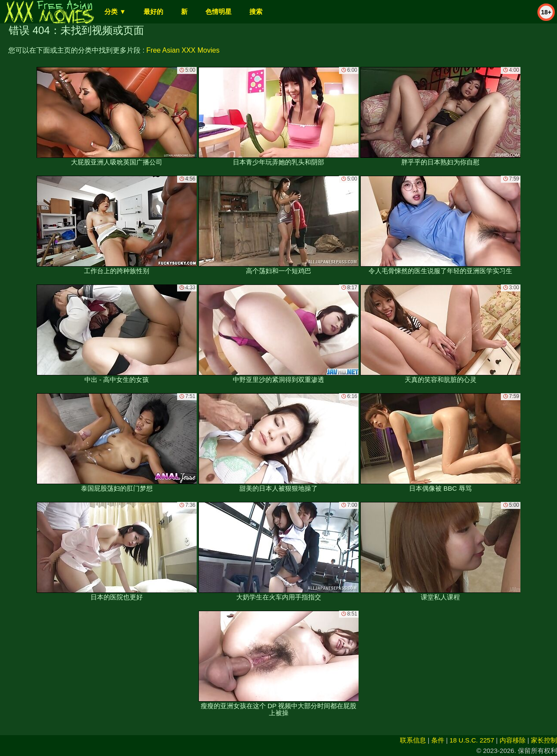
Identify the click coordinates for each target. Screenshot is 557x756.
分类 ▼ (115, 12)
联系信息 (413, 740)
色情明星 (218, 12)
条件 (438, 740)
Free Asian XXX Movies (183, 50)
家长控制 (544, 740)
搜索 (256, 12)
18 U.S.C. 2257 (472, 740)
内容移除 (513, 740)
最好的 (153, 12)
